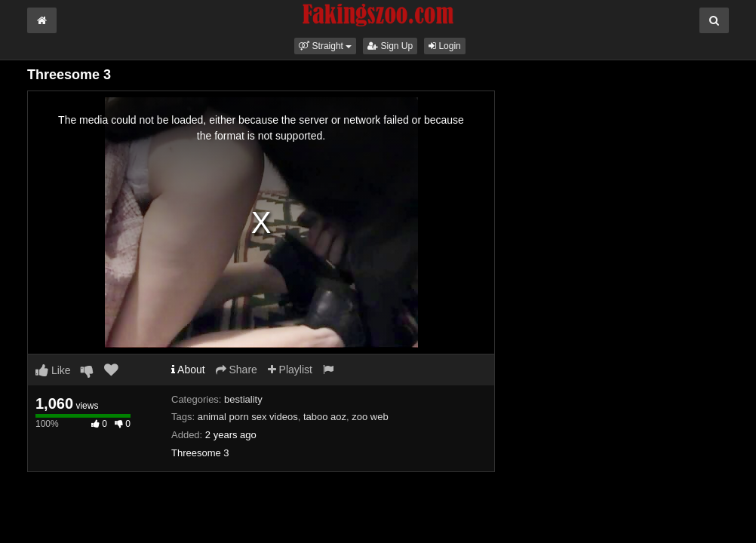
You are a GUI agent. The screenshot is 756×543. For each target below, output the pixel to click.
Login (445, 46)
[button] (325, 46)
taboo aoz (325, 417)
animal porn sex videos (248, 417)
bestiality (243, 399)
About (188, 370)
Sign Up (390, 46)
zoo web (370, 417)
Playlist (290, 370)
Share (237, 370)
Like (53, 370)
